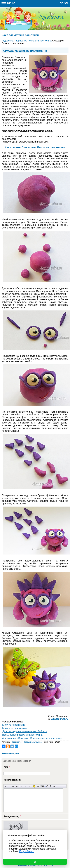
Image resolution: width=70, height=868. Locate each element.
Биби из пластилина (14, 725)
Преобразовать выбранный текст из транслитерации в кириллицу (50, 786)
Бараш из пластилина (15, 728)
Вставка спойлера (54, 786)
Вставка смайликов (34, 786)
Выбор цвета (38, 786)
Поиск (64, 3)
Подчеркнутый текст (13, 786)
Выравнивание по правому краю (29, 786)
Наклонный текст (9, 786)
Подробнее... (27, 851)
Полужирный (5, 786)
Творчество (17, 742)
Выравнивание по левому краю (22, 786)
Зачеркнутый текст (17, 786)
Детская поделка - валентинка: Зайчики (25, 731)
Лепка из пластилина (33, 742)
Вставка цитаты (47, 786)
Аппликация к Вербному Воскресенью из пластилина (32, 738)
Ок (35, 862)
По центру (25, 786)
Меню (8, 3)
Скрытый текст (43, 786)
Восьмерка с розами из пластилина (22, 735)
